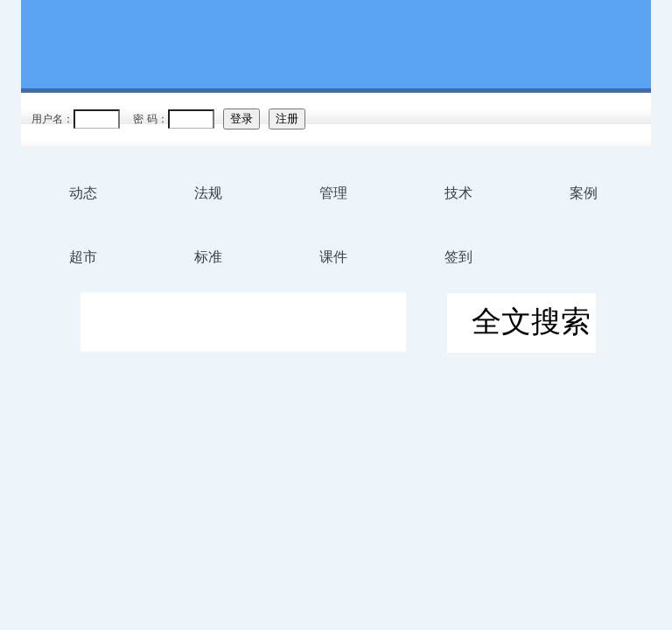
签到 (458, 257)
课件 (333, 257)
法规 (208, 193)
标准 (208, 257)
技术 (458, 193)
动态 (83, 193)
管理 (333, 193)
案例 (584, 193)
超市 (83, 257)
